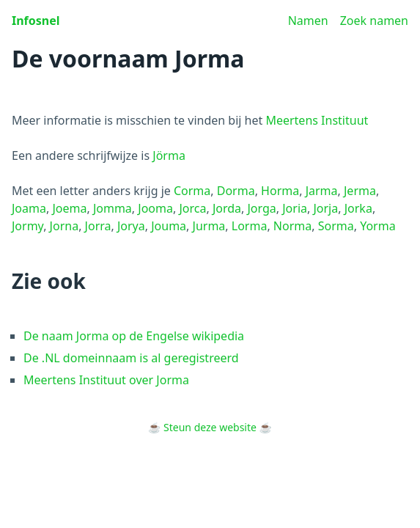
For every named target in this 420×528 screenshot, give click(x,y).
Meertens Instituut (317, 120)
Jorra (98, 226)
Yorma (377, 226)
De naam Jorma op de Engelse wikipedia (134, 336)
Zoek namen (374, 21)
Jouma (169, 226)
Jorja (325, 208)
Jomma (113, 208)
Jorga (261, 208)
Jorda (227, 208)
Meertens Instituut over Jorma (106, 380)
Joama (29, 208)
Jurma (209, 226)
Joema (69, 208)
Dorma (236, 191)
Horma (280, 191)
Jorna (65, 226)
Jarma (322, 191)
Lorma (250, 226)
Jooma (155, 208)
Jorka (358, 208)
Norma (292, 226)
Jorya (131, 226)
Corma (192, 191)
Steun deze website (210, 427)
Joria (295, 208)
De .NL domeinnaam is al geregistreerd (131, 358)
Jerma (360, 191)
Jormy (27, 226)
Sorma (336, 226)
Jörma (169, 155)
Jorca (192, 208)
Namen (308, 21)
